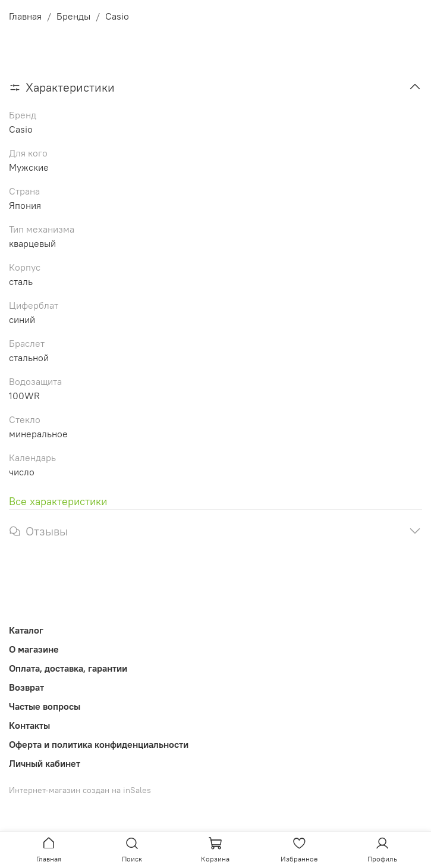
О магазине (34, 649)
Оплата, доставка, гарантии (68, 668)
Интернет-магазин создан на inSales (80, 790)
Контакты (29, 725)
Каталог (26, 630)
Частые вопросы (45, 706)
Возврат (26, 687)
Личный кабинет (45, 763)
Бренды (73, 16)
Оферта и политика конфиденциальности (99, 744)
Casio (117, 16)
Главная (25, 16)
